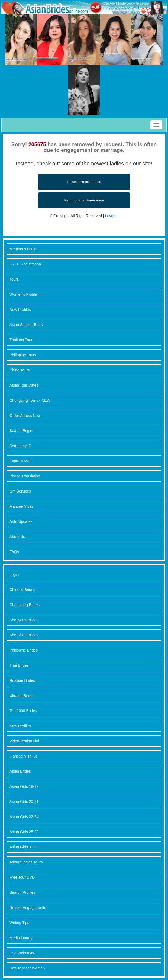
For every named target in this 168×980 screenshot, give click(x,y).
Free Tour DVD (22, 877)
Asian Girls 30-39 (24, 847)
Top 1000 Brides (23, 711)
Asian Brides (20, 771)
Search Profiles (22, 892)
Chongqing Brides (25, 605)
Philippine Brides (24, 650)
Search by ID (20, 446)
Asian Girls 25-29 (24, 832)
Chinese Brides (22, 590)
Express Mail (20, 461)
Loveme (112, 216)
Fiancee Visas (21, 506)
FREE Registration (25, 264)
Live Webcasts (22, 953)
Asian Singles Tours (26, 325)
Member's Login (23, 249)
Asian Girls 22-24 (24, 817)
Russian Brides (22, 680)
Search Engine (22, 431)
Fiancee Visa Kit (23, 756)
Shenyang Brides (24, 620)
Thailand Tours (22, 340)
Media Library (21, 938)
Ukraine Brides (22, 696)
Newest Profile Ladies (84, 182)
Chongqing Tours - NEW (30, 400)
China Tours (20, 370)
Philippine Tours (23, 355)
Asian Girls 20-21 (24, 802)
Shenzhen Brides (24, 635)
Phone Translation (25, 476)
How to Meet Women (27, 968)
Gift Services (20, 491)
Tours (14, 279)
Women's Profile (23, 294)
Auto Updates (21, 521)
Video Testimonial (24, 741)
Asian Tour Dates (24, 385)
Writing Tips (19, 923)
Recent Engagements (28, 908)
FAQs (14, 552)
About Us (17, 537)
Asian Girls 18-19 (24, 786)
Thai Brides (19, 665)
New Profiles (20, 310)
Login (14, 574)
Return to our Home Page (84, 200)
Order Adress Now (25, 416)
